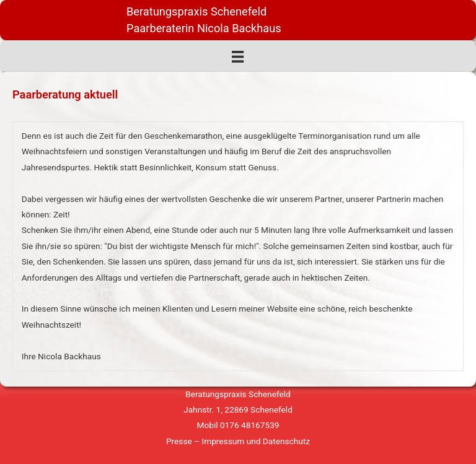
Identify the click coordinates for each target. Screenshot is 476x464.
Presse (179, 441)
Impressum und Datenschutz (256, 441)
